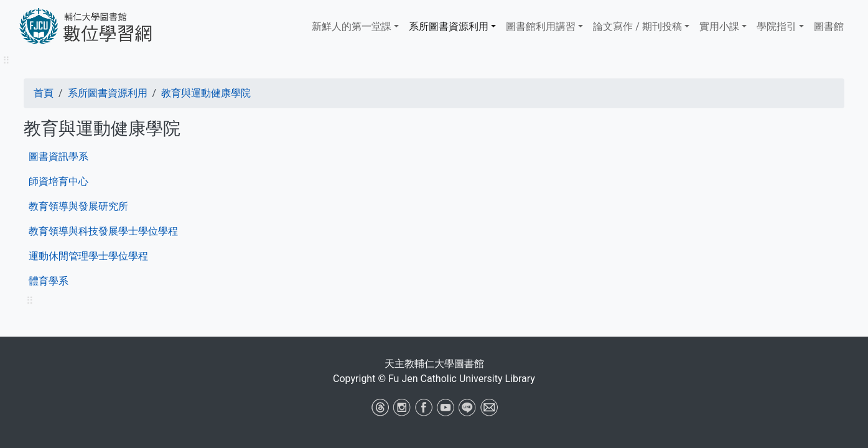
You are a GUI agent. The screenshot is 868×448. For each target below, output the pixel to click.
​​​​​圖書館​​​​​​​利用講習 (541, 26)
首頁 (44, 93)
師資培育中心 (58, 181)
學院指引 (777, 26)
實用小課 (719, 26)
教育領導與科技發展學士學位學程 (103, 231)
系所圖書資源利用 (449, 26)
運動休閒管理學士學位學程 (88, 256)
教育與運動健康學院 (206, 93)
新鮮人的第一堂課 (352, 26)
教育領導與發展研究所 (78, 206)
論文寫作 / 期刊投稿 (637, 26)
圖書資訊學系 (58, 156)
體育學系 (49, 281)
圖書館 (829, 26)
